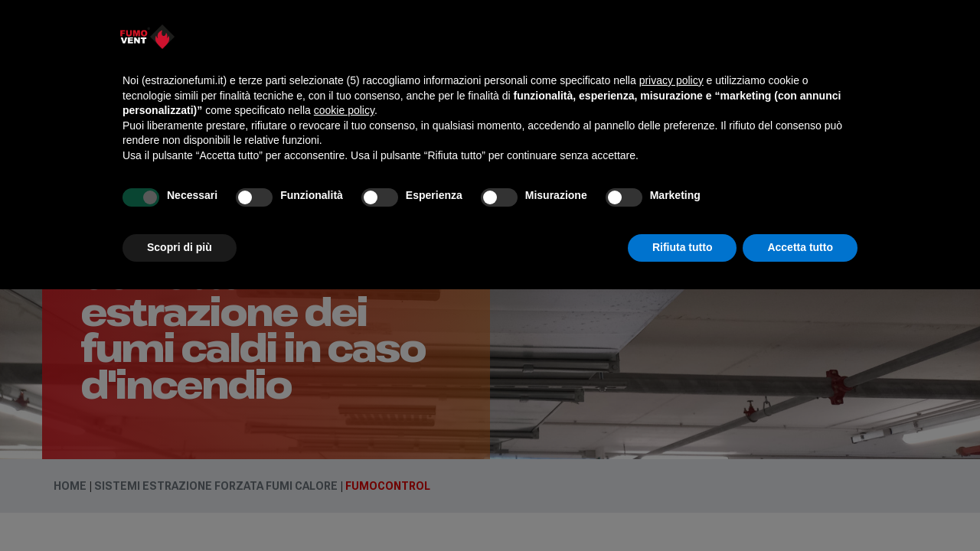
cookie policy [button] (344, 110)
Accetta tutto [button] (800, 247)
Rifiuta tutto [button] (683, 247)
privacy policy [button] (671, 80)
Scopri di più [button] (180, 247)
